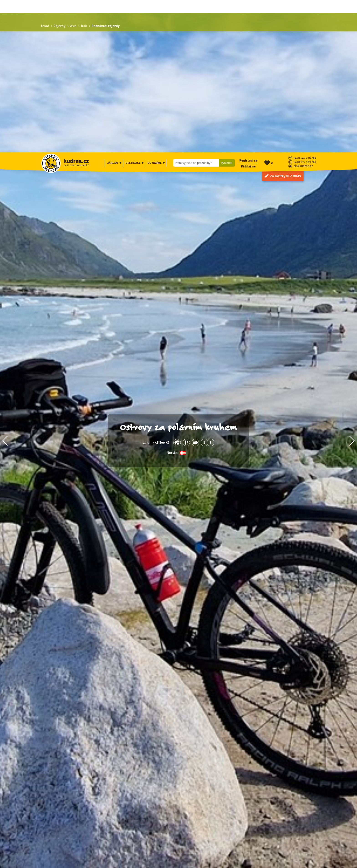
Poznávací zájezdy (272, 763)
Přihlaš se (248, 14)
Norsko (172, 312)
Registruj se (248, 8)
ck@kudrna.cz (303, 14)
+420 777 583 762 (305, 10)
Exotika (266, 768)
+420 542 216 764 (305, 6)
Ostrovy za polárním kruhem (179, 285)
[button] (5, 299)
